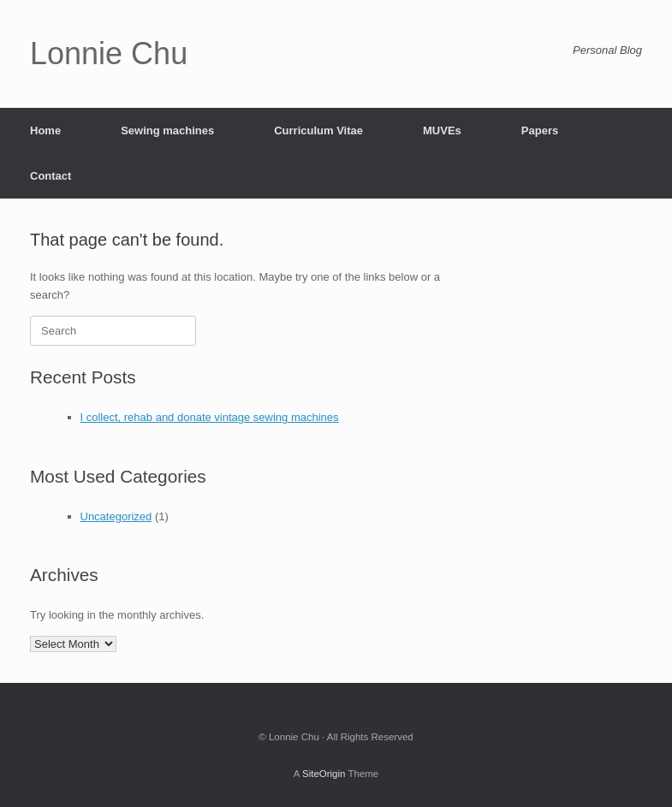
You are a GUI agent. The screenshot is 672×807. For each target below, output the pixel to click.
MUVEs (442, 131)
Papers (540, 131)
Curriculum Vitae (318, 131)
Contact (51, 176)
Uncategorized (116, 516)
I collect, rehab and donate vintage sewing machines (210, 417)
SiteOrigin (324, 774)
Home (45, 131)
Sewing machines (167, 131)
